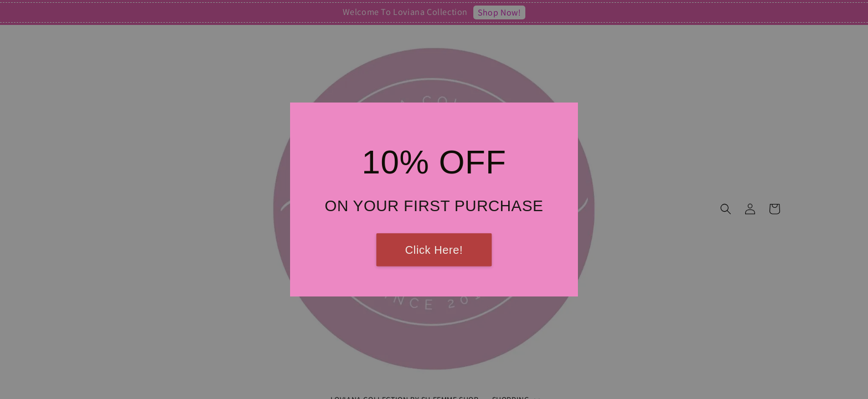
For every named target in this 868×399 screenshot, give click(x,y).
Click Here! (434, 250)
